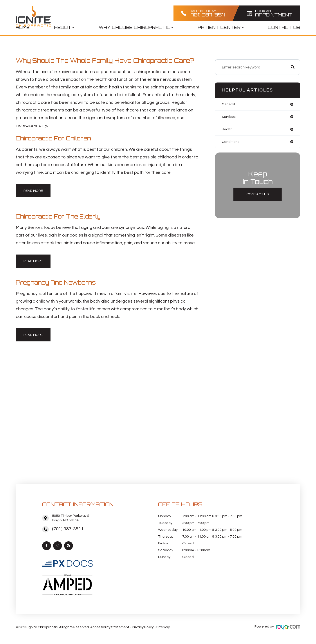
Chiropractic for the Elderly (61, 216)
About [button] (64, 27)
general (229, 104)
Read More (33, 191)
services (229, 117)
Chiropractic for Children (56, 138)
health (228, 130)
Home (23, 27)
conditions (231, 143)
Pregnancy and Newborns (59, 282)
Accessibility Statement (110, 626)
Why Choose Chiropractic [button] (136, 27)
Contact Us (284, 27)
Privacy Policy (143, 626)
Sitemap (163, 626)
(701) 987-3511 (68, 529)
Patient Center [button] (221, 27)
